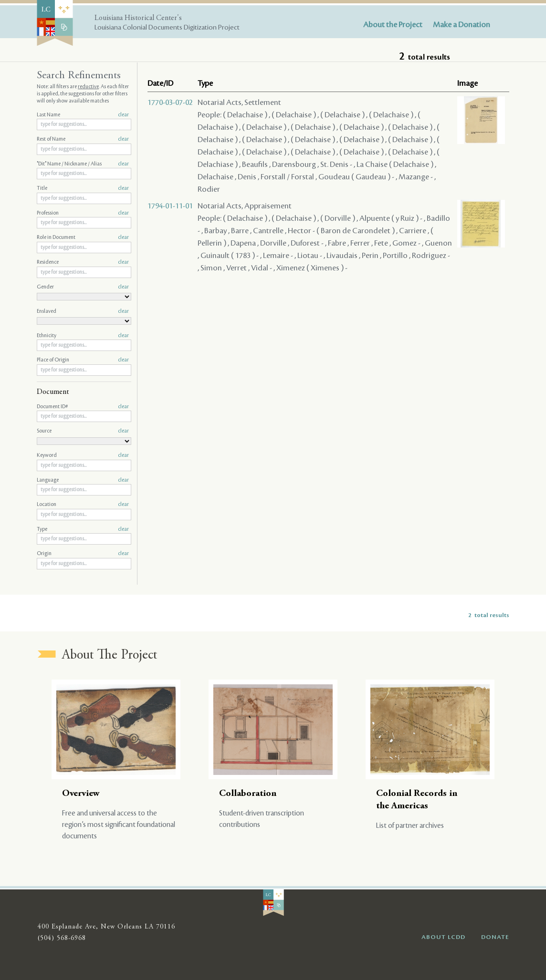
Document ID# (83, 407)
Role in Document (83, 237)
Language (83, 480)
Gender (83, 287)
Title (83, 188)
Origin (83, 554)
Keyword (83, 455)
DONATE (495, 937)
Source (83, 431)
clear (123, 115)
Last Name (83, 115)
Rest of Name (83, 139)
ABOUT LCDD (443, 937)
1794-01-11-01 (170, 206)
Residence (83, 262)
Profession (83, 213)
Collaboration (248, 794)
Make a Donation (462, 25)
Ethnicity (83, 336)
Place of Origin (83, 360)
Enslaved (83, 311)
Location (83, 505)
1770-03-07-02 (170, 103)
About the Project (393, 25)
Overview (81, 794)
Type (83, 529)
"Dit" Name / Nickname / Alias (83, 164)
